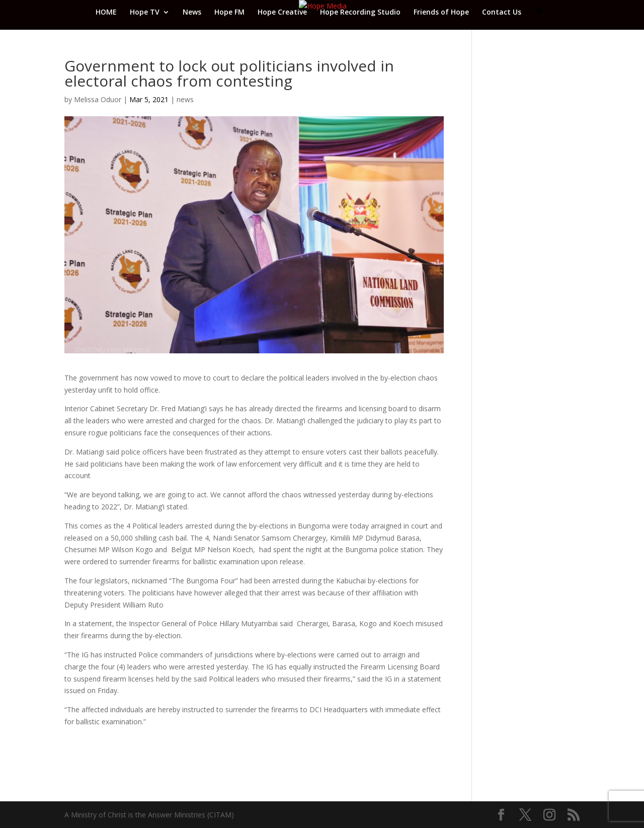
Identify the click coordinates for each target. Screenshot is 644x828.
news (185, 99)
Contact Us (502, 13)
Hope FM (229, 13)
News (192, 13)
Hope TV (145, 13)
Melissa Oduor (98, 99)
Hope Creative (282, 13)
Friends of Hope (441, 13)
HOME (106, 13)
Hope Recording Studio (360, 13)
